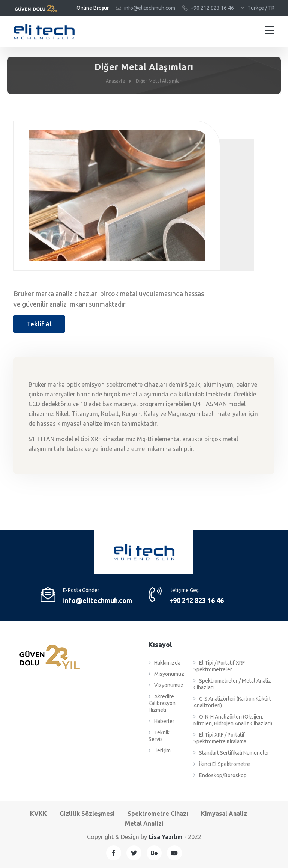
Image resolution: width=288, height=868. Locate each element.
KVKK (38, 814)
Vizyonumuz (166, 685)
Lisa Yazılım (166, 837)
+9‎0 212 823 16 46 (208, 8)
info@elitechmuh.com (145, 8)
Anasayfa (115, 81)
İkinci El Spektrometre (222, 764)
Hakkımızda (164, 663)
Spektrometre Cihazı (158, 814)
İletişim (160, 750)
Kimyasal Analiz (224, 814)
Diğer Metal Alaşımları (159, 81)
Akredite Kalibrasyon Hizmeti (162, 703)
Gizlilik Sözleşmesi (87, 814)
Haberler (161, 721)
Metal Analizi (144, 823)
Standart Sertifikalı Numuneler (231, 753)
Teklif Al (39, 324)
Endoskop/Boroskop (220, 775)
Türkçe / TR (258, 8)
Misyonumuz (166, 674)
